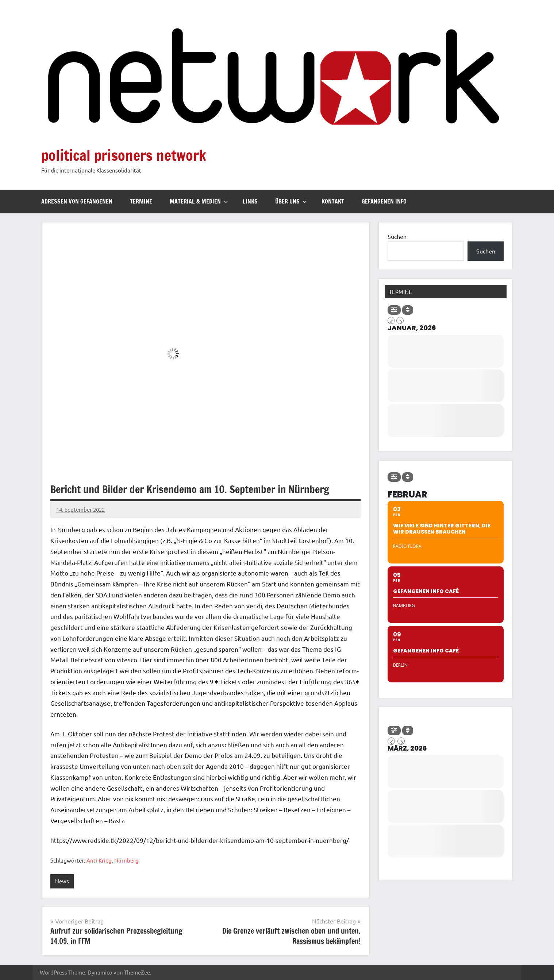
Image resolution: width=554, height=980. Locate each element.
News (62, 881)
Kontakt (333, 201)
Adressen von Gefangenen (77, 201)
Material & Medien (199, 201)
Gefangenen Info (384, 201)
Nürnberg (126, 860)
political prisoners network (124, 155)
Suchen (397, 236)
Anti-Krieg (99, 860)
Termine (141, 201)
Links (250, 201)
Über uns (291, 201)
